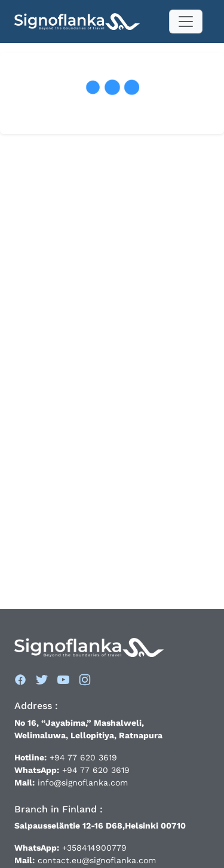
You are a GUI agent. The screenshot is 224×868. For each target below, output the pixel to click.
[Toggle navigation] (186, 22)
